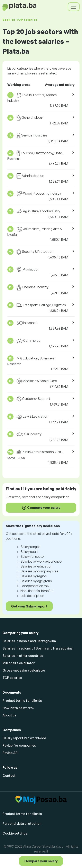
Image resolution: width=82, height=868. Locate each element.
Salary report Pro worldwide (24, 738)
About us (9, 715)
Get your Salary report (29, 606)
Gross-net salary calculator (24, 670)
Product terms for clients (22, 701)
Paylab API (10, 753)
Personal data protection (22, 824)
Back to (20, 20)
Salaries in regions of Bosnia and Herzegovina (38, 648)
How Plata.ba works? (19, 708)
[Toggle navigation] (74, 7)
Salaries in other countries (23, 656)
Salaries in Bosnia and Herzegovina (29, 641)
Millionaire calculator (19, 663)
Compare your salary (41, 861)
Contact (9, 776)
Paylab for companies (19, 745)
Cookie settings (15, 833)
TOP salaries (12, 678)
